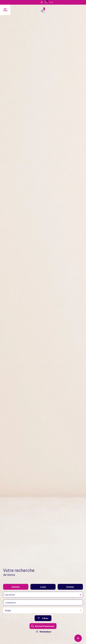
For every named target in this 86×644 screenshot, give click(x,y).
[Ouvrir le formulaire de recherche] (43, 620)
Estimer (70, 588)
